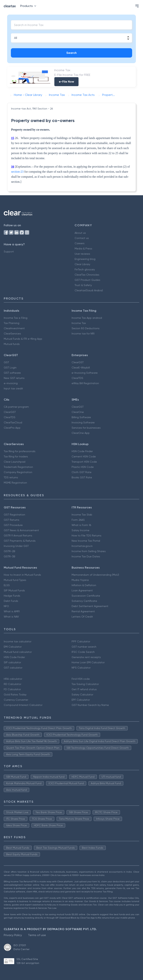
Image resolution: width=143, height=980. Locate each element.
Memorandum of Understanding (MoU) (95, 575)
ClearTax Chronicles (87, 275)
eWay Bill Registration (85, 383)
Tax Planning (12, 323)
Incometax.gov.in (82, 546)
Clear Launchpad (15, 462)
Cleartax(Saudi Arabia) (89, 290)
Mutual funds (12, 344)
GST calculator (13, 668)
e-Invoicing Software (85, 373)
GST (6, 362)
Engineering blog (85, 259)
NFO (6, 606)
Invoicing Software (83, 422)
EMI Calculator (13, 647)
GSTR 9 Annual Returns (18, 535)
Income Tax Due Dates (86, 556)
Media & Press (83, 249)
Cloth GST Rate (82, 472)
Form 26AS (78, 520)
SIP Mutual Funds (14, 590)
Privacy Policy (13, 935)
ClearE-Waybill (81, 368)
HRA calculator (13, 679)
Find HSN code (81, 679)
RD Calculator (12, 684)
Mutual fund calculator (18, 652)
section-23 (17, 172)
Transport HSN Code (84, 462)
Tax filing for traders (16, 456)
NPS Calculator (81, 668)
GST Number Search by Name (90, 705)
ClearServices (12, 334)
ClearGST (78, 362)
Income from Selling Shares (89, 551)
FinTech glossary (85, 269)
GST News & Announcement (21, 530)
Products (29, 6)
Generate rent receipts (86, 657)
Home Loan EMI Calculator (88, 662)
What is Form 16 (81, 525)
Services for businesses (86, 428)
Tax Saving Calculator (85, 684)
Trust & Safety (83, 285)
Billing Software (81, 417)
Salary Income (80, 530)
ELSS (7, 585)
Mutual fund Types (15, 580)
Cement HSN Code (84, 456)
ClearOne (78, 412)
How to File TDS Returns (86, 535)
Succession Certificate (86, 596)
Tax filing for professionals (20, 451)
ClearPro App (12, 428)
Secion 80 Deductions (86, 328)
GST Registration (14, 515)
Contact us (82, 238)
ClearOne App (81, 433)
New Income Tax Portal (86, 541)
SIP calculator (12, 662)
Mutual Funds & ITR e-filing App (23, 339)
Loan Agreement (82, 590)
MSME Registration (15, 483)
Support (9, 251)
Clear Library (82, 264)
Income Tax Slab (82, 515)
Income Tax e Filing (16, 318)
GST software (12, 373)
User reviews (82, 254)
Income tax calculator (18, 641)
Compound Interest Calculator (23, 705)
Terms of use (37, 935)
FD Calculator (12, 689)
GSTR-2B (9, 551)
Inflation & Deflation (84, 585)
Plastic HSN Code (83, 467)
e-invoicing (11, 383)
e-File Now (66, 82)
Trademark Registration (18, 467)
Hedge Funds (12, 596)
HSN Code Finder (82, 451)
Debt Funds (11, 601)
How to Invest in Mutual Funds (22, 575)
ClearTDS (77, 378)
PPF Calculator (81, 641)
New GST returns (14, 378)
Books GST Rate (82, 477)
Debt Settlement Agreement (90, 606)
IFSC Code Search (83, 652)
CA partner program (16, 407)
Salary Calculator (82, 695)
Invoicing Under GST (16, 546)
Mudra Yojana (80, 580)
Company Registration (18, 472)
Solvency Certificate (84, 601)
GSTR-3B (9, 556)
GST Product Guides (87, 280)
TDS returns (11, 477)
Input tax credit (13, 388)
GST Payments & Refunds (20, 541)
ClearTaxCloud (13, 422)
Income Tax (79, 323)
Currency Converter (16, 700)
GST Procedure (13, 525)
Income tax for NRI (83, 334)
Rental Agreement (83, 611)
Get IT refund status (84, 689)
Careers (80, 243)
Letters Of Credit (82, 617)
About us (80, 233)
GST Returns (12, 520)
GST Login (10, 368)
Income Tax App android (87, 318)
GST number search (84, 647)
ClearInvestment (14, 328)
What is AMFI (12, 611)
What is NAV (11, 617)
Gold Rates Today (15, 695)
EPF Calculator (81, 700)
